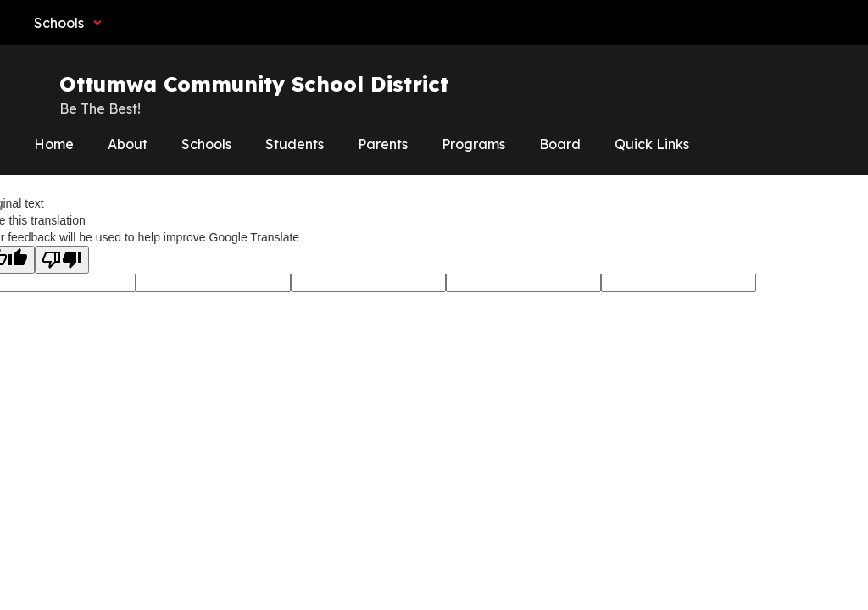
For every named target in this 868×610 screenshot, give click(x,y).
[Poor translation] (62, 260)
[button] (68, 23)
